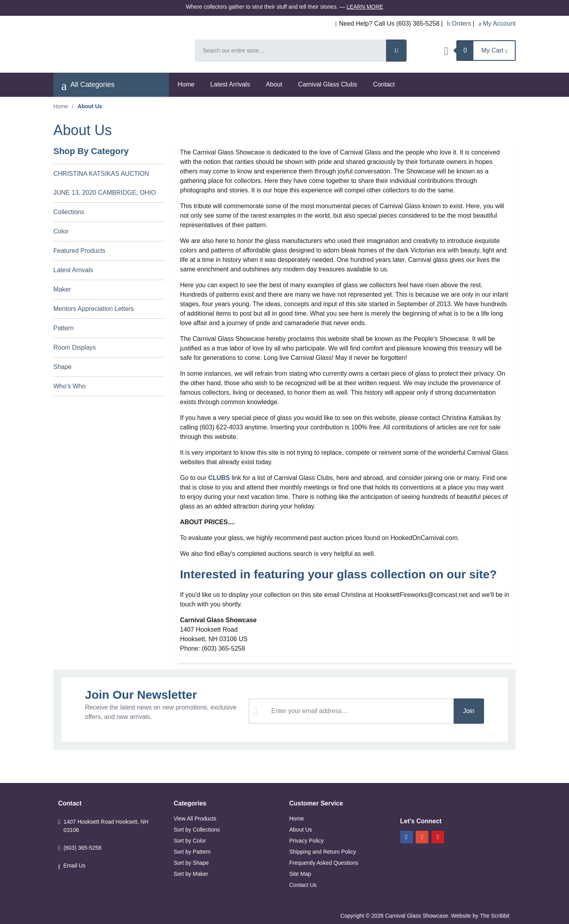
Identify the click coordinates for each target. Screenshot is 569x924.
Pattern (64, 328)
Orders (459, 24)
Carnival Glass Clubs (327, 84)
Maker (62, 289)
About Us (301, 830)
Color (61, 231)
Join (469, 711)
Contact (384, 84)
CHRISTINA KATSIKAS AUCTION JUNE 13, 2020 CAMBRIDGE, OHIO (105, 183)
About (274, 84)
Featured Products (79, 251)
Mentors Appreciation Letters (94, 309)
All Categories (88, 86)
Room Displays (75, 347)
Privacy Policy (306, 841)
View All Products (195, 819)
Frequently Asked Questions (324, 863)
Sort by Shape (191, 863)
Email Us (74, 866)
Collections (69, 212)
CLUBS (219, 478)
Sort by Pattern (192, 852)
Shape (62, 367)
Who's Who (69, 386)
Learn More (365, 7)
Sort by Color (190, 841)
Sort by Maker (191, 874)
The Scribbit (495, 916)
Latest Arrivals (230, 84)
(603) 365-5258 (83, 848)
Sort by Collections (197, 830)
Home (186, 84)
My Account (497, 24)
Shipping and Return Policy (323, 852)
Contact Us (303, 885)
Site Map (300, 874)
